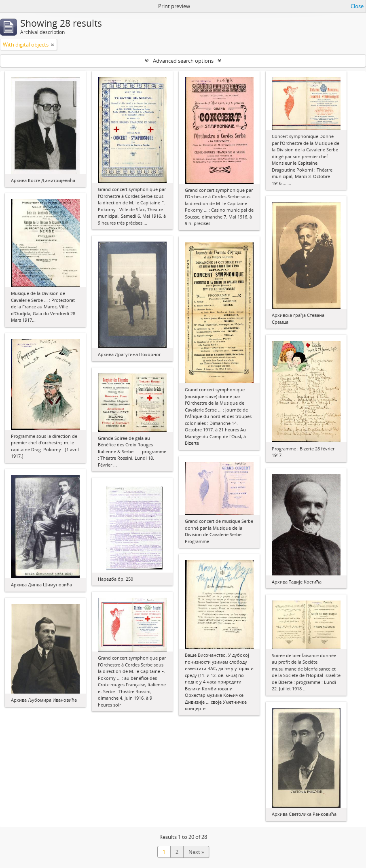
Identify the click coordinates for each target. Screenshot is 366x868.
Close (357, 6)
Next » (196, 852)
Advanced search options (183, 61)
